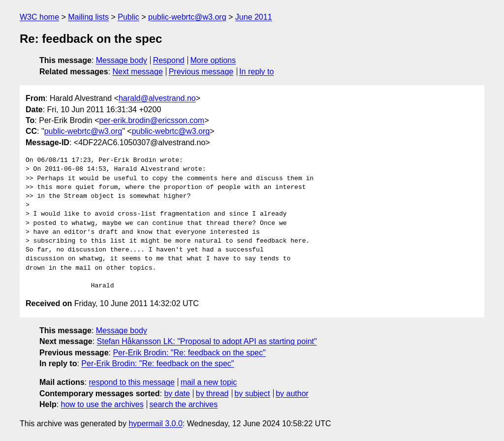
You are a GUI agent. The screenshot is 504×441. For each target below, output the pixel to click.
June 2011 (254, 17)
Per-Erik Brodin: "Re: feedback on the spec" (189, 353)
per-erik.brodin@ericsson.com (152, 120)
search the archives (184, 404)
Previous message (201, 72)
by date (177, 394)
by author (292, 394)
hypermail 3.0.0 (155, 424)
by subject (252, 394)
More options (213, 60)
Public (128, 17)
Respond (169, 60)
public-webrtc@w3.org (187, 17)
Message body (122, 60)
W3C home (39, 17)
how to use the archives (102, 404)
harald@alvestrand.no (157, 98)
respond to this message (131, 382)
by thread (212, 394)
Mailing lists (88, 17)
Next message (138, 72)
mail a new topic (209, 382)
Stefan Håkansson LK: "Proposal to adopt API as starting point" (207, 341)
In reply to (256, 72)
